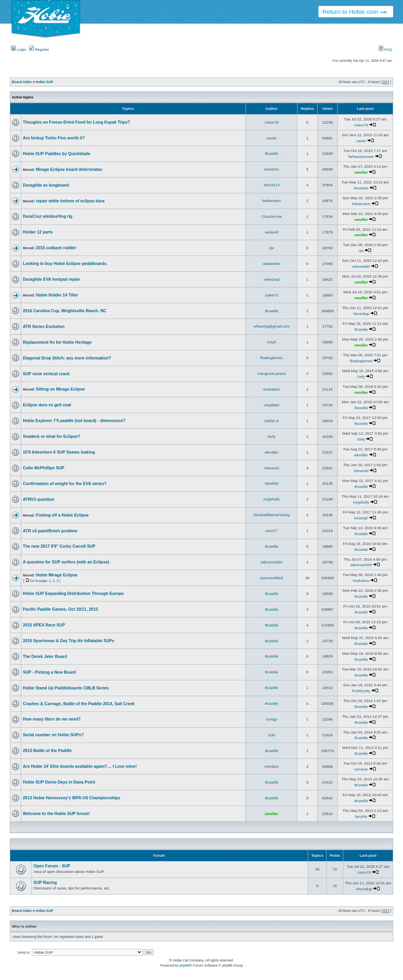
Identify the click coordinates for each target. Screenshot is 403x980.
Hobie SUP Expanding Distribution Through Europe (73, 593)
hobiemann (272, 201)
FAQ (385, 49)
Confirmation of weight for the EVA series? (65, 484)
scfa (272, 735)
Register (39, 49)
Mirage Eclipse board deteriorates (69, 169)
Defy (361, 377)
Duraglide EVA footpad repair (51, 279)
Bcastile (272, 153)
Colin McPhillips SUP (44, 468)
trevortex (361, 188)
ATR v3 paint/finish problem (50, 531)
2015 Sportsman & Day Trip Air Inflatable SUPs (68, 641)
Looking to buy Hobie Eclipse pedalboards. (65, 263)
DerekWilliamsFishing (272, 515)
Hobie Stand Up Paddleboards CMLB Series (66, 688)
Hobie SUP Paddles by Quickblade (56, 154)
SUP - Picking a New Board (49, 672)
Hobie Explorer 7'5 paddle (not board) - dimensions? (74, 421)
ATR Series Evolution (44, 326)
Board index (22, 82)
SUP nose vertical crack (46, 374)
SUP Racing (45, 882)
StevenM (272, 468)
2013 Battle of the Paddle (47, 750)
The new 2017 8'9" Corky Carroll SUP (59, 546)
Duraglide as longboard (46, 185)
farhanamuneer (361, 157)
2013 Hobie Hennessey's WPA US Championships (72, 798)
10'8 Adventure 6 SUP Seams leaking (59, 452)
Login (18, 49)
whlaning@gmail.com (271, 326)
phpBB (184, 965)
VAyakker (272, 405)
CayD (272, 342)
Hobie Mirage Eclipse (57, 575)
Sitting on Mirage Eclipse (60, 389)
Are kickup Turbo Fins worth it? (54, 138)
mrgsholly (271, 499)
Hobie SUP (44, 82)
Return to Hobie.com (355, 12)
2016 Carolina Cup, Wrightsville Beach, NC (65, 311)
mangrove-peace (272, 373)
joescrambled (271, 578)
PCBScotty (361, 691)
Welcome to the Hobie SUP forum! (56, 813)
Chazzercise (272, 216)
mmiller (361, 172)
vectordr (272, 232)
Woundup (361, 314)
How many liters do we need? (52, 719)
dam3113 (272, 185)
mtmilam (272, 766)
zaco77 (272, 531)
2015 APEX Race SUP (44, 625)
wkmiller (272, 452)
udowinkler (272, 264)
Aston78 (271, 122)
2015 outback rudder (56, 248)
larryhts (361, 816)
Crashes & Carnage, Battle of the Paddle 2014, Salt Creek (79, 704)
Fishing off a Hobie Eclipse (62, 515)
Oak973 (272, 295)
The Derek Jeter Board (45, 656)
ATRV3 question (39, 499)
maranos (271, 169)
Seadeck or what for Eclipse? (52, 436)
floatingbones (271, 358)
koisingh (361, 518)
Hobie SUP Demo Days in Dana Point (59, 782)
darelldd (272, 483)
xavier (272, 138)
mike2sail (272, 279)
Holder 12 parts (38, 232)
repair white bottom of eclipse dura (70, 201)
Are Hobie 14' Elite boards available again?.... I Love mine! (80, 766)
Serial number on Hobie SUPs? (53, 735)
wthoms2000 (272, 562)
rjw (272, 248)
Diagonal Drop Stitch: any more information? (67, 358)
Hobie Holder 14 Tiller (57, 295)
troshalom (272, 389)
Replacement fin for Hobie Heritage (57, 342)
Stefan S (272, 421)
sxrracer (361, 769)
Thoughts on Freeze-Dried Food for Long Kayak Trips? (76, 122)
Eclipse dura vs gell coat (47, 405)
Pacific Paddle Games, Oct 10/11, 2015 (60, 609)
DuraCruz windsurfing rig (48, 216)
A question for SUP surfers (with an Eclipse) (66, 562)
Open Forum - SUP (52, 866)
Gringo (272, 719)
